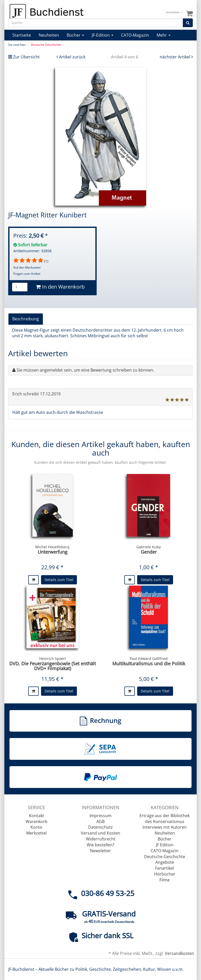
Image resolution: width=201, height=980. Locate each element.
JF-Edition (103, 35)
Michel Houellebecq (52, 547)
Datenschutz (100, 827)
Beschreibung (26, 319)
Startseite (22, 35)
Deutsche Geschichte (165, 857)
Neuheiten (49, 35)
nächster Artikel (175, 57)
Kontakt (37, 816)
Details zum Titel (59, 580)
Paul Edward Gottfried (149, 658)
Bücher (75, 35)
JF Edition (165, 845)
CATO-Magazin (135, 35)
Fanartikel (165, 868)
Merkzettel (36, 833)
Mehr (164, 35)
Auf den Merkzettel (27, 267)
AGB (100, 821)
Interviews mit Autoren (165, 827)
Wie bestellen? (100, 845)
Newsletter (100, 851)
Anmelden (174, 12)
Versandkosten (179, 953)
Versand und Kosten (100, 833)
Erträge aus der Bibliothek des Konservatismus (165, 819)
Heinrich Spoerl (53, 658)
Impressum (100, 816)
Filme (165, 880)
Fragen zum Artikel (27, 274)
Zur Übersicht (26, 57)
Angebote (165, 862)
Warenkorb (37, 821)
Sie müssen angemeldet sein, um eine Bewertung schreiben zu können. (85, 370)
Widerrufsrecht (101, 839)
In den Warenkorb (60, 287)
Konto (36, 827)
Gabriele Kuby (149, 547)
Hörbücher (165, 874)
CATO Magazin (165, 851)
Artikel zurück (72, 57)
